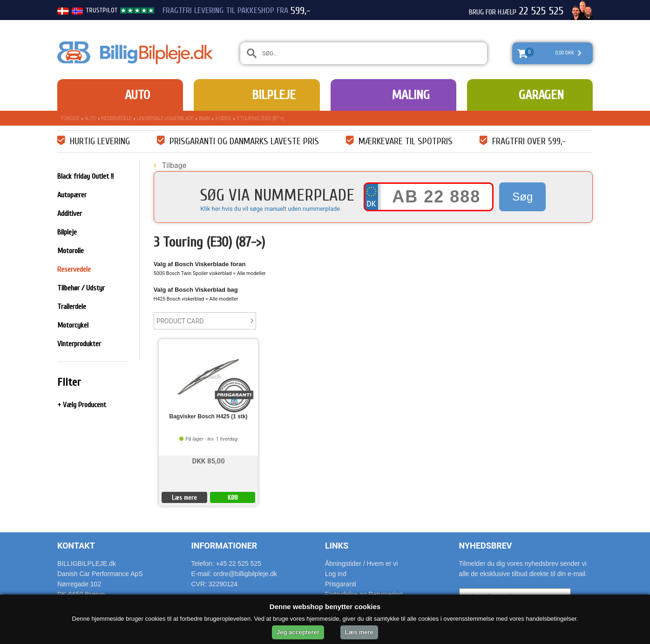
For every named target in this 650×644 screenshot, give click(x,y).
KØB (233, 498)
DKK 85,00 (208, 460)
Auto (137, 95)
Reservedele (117, 118)
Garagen (541, 95)
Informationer (224, 546)
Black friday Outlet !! (85, 176)
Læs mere (184, 498)
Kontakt (76, 546)
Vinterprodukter (79, 344)
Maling (411, 95)
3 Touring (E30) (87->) (260, 118)
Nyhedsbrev (486, 546)
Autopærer (72, 195)
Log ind (336, 574)
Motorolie (71, 251)
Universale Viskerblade (165, 118)
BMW (204, 118)
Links (337, 546)
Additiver (70, 214)
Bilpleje (274, 95)
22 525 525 (541, 11)
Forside (70, 118)
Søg (522, 197)
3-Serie (223, 118)
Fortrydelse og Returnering (364, 594)
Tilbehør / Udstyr (81, 288)
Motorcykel (73, 325)
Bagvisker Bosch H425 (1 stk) (209, 417)
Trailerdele (72, 307)
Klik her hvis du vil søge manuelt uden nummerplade (270, 209)
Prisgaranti (341, 584)
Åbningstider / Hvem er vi (361, 563)
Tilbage (170, 165)
